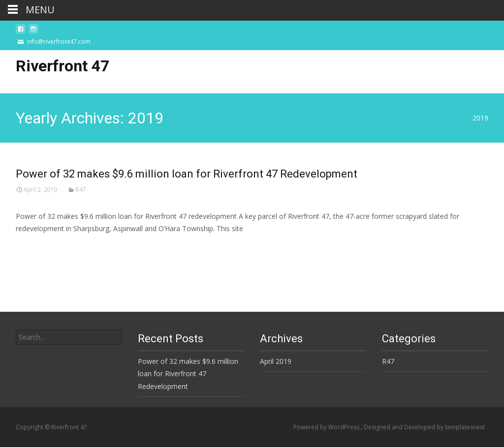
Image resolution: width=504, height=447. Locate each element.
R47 (81, 190)
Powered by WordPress (327, 427)
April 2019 (276, 361)
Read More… (38, 247)
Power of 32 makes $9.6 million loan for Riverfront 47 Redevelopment (187, 174)
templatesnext (465, 427)
